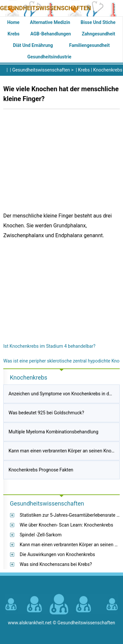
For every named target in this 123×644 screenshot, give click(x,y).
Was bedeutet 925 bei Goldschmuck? (46, 413)
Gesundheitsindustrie (49, 57)
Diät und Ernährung (33, 45)
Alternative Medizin (50, 22)
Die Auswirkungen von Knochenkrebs (57, 554)
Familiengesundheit (90, 45)
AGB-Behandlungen (51, 34)
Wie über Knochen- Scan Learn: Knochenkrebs (66, 525)
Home (13, 22)
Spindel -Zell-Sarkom (41, 535)
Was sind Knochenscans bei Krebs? (56, 564)
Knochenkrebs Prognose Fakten (41, 470)
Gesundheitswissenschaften (46, 8)
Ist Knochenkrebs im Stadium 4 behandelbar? (49, 346)
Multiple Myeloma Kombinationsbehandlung (53, 432)
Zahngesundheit (98, 34)
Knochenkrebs (108, 70)
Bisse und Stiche (98, 22)
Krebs (14, 34)
